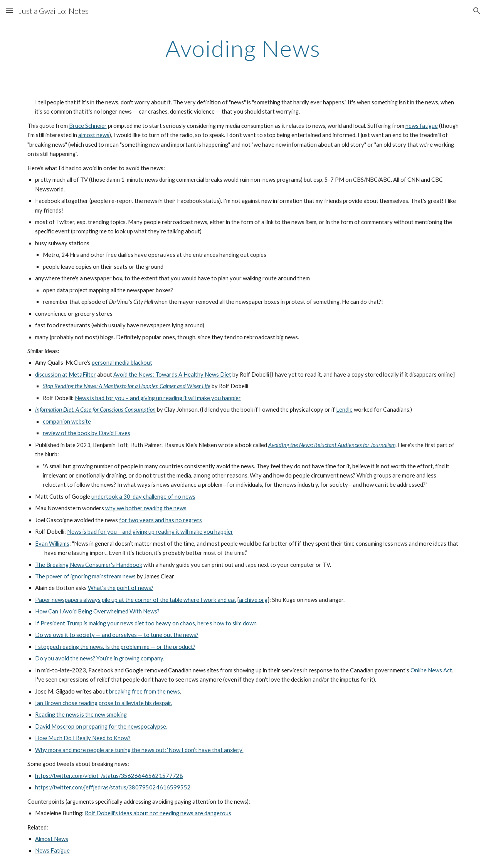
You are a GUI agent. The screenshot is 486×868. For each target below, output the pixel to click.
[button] (9, 11)
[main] (243, 48)
